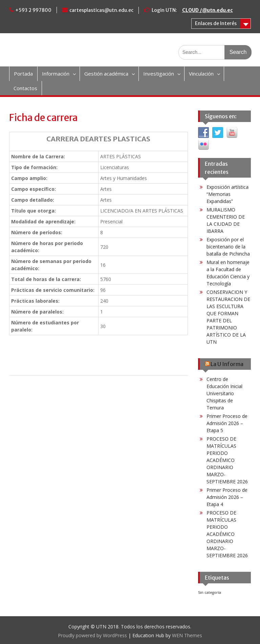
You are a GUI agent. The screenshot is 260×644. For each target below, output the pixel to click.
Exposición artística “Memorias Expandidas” (227, 194)
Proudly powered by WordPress (92, 635)
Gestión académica (106, 74)
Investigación (159, 74)
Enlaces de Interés (216, 23)
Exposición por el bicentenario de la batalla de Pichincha (228, 247)
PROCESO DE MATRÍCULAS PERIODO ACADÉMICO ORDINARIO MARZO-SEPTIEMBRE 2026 (227, 460)
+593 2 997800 (33, 10)
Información (56, 74)
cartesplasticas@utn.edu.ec (101, 10)
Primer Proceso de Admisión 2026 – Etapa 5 (227, 423)
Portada (23, 74)
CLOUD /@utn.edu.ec (208, 10)
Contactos (25, 88)
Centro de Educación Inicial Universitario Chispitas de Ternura (224, 393)
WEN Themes (187, 635)
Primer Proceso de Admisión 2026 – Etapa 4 (227, 497)
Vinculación (201, 74)
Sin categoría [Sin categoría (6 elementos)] (210, 592)
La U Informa (227, 364)
